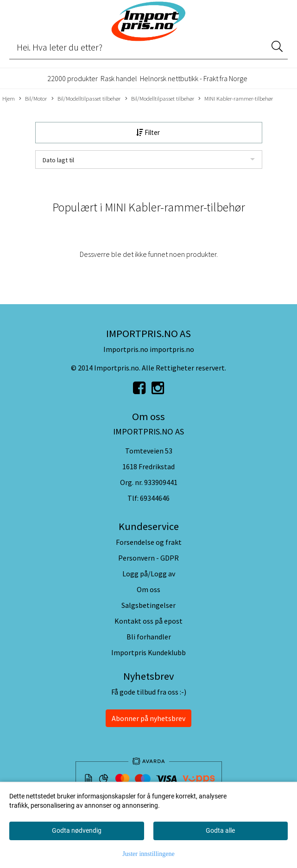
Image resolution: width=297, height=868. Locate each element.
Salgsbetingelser (148, 605)
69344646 (155, 498)
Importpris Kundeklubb (148, 652)
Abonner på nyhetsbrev (148, 718)
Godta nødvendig (77, 830)
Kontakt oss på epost (148, 621)
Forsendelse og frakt (149, 542)
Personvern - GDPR (148, 558)
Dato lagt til (58, 160)
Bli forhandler (149, 637)
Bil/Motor (33, 99)
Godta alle (220, 830)
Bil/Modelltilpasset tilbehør (86, 99)
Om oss (148, 589)
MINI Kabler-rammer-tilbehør (236, 99)
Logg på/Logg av (149, 574)
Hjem (9, 98)
